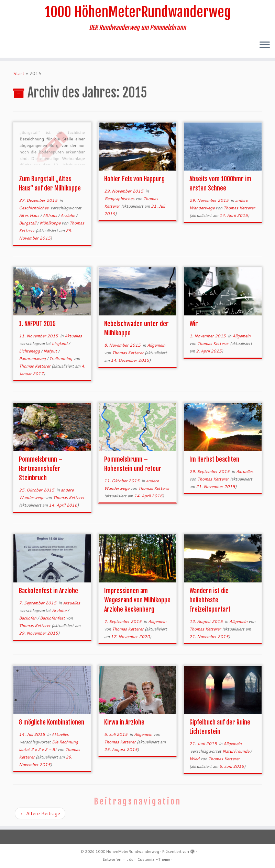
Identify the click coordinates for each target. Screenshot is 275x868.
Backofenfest (53, 618)
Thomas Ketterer (239, 208)
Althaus (50, 215)
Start (19, 73)
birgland (60, 343)
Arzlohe (68, 215)
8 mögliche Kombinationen (52, 722)
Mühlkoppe (51, 223)
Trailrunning (61, 358)
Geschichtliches (34, 208)
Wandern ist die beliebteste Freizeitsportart (210, 600)
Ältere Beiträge (40, 813)
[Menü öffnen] (265, 45)
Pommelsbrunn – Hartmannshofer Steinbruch (41, 468)
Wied (195, 759)
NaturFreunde (236, 751)
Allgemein (156, 345)
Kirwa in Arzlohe (124, 722)
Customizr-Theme (154, 859)
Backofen (28, 618)
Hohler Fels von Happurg (134, 179)
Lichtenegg (30, 351)
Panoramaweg (33, 358)
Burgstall (28, 223)
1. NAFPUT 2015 (37, 324)
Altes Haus (30, 215)
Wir (194, 324)
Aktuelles (73, 336)
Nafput (51, 351)
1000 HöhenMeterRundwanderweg (138, 12)
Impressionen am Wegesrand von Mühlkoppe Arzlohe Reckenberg (137, 600)
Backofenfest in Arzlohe (48, 591)
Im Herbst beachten (214, 459)
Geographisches (120, 199)
